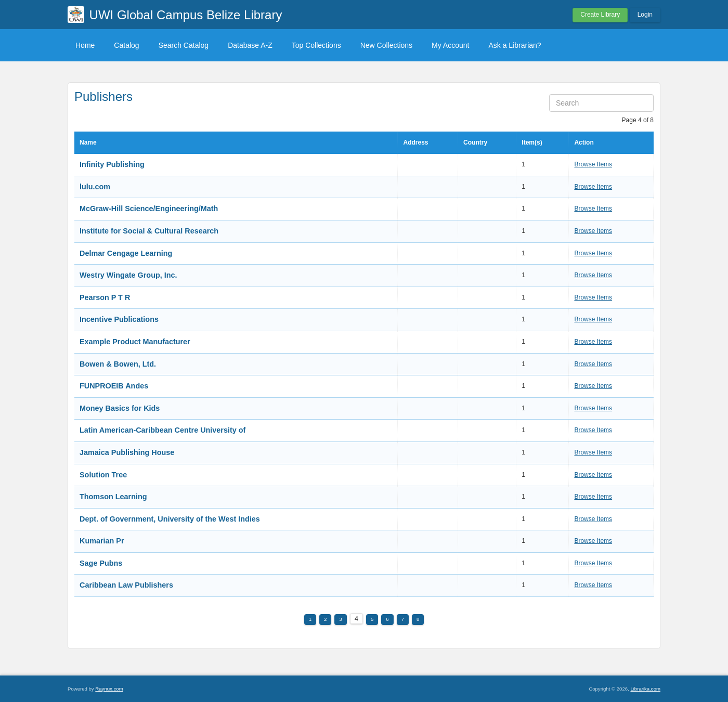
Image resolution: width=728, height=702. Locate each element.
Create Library (600, 15)
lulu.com (95, 187)
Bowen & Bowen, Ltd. (118, 364)
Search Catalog (184, 45)
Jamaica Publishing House (127, 452)
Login (645, 15)
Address (415, 142)
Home (85, 45)
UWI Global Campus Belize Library (186, 15)
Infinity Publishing (112, 164)
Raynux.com (109, 689)
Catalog (126, 45)
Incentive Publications (119, 319)
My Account (450, 45)
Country (475, 142)
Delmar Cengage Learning (126, 253)
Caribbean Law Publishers (126, 585)
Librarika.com (645, 689)
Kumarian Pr (102, 541)
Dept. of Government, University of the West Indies (170, 519)
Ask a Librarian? (515, 45)
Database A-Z (250, 45)
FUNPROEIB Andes (114, 386)
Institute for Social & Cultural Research (149, 231)
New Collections (386, 45)
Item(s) (532, 142)
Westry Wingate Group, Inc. (128, 275)
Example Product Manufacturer (135, 342)
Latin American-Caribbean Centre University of (162, 430)
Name (88, 142)
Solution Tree (103, 475)
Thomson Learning (113, 497)
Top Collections (316, 45)
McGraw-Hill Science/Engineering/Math (149, 209)
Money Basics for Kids (120, 408)
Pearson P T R (105, 297)
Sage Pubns (101, 563)
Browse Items (593, 164)
